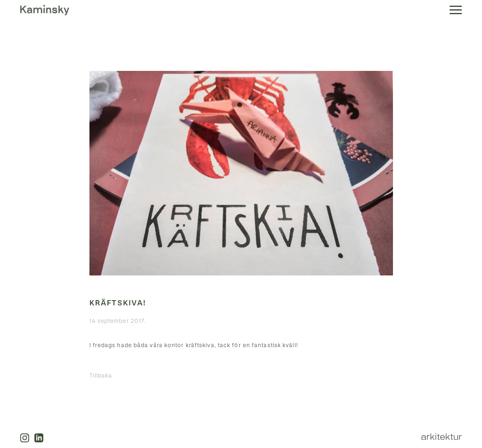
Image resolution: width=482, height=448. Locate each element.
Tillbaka (101, 376)
